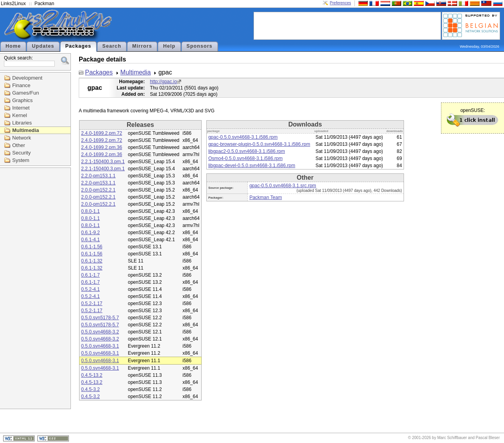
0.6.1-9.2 (90, 233)
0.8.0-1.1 (90, 211)
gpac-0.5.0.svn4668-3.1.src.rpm (283, 186)
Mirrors (142, 46)
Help (169, 46)
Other (19, 145)
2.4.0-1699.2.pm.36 (102, 147)
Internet (21, 108)
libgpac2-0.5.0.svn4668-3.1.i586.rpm (247, 151)
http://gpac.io (164, 82)
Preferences (341, 3)
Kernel (20, 115)
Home (13, 46)
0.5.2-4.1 (90, 289)
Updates (43, 46)
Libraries (22, 123)
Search (112, 46)
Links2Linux (13, 4)
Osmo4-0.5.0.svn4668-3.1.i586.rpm (246, 158)
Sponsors (200, 46)
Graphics (22, 100)
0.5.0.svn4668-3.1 (100, 346)
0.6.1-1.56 (92, 247)
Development (27, 78)
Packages (78, 46)
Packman (44, 4)
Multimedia (26, 130)
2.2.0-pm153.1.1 (98, 176)
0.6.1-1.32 (92, 261)
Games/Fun (26, 93)
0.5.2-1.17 (92, 303)
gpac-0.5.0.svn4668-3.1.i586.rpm (243, 137)
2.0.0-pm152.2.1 (98, 190)
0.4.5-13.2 (92, 375)
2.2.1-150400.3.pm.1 (103, 162)
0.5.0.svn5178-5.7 (100, 318)
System (21, 160)
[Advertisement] (347, 25)
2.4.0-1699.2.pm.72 (102, 133)
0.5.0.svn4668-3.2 (100, 332)
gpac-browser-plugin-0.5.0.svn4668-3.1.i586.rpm (259, 144)
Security (21, 153)
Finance (21, 85)
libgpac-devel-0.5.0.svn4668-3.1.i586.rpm (252, 166)
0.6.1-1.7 (90, 275)
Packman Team (265, 197)
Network (22, 138)
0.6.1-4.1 (90, 240)
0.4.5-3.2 (90, 389)
